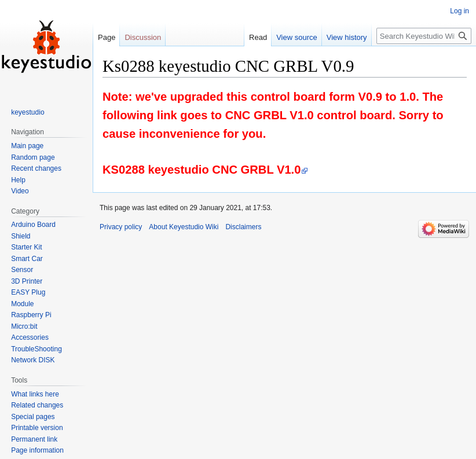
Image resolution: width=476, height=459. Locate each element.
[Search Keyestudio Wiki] (424, 36)
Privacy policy (121, 227)
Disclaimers (243, 227)
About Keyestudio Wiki (184, 227)
